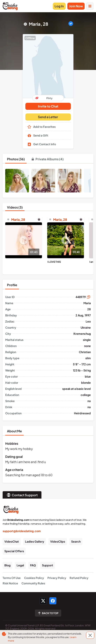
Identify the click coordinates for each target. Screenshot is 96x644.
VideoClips (58, 541)
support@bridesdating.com (22, 531)
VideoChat (12, 541)
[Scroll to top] (48, 613)
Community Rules (33, 583)
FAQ (33, 565)
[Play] (24, 240)
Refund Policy (79, 578)
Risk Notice (10, 583)
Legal (20, 565)
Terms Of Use (12, 578)
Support (48, 565)
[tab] (16, 159)
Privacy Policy (57, 578)
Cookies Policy (34, 578)
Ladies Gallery (35, 541)
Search (76, 541)
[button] (48, 66)
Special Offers (14, 551)
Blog (7, 565)
